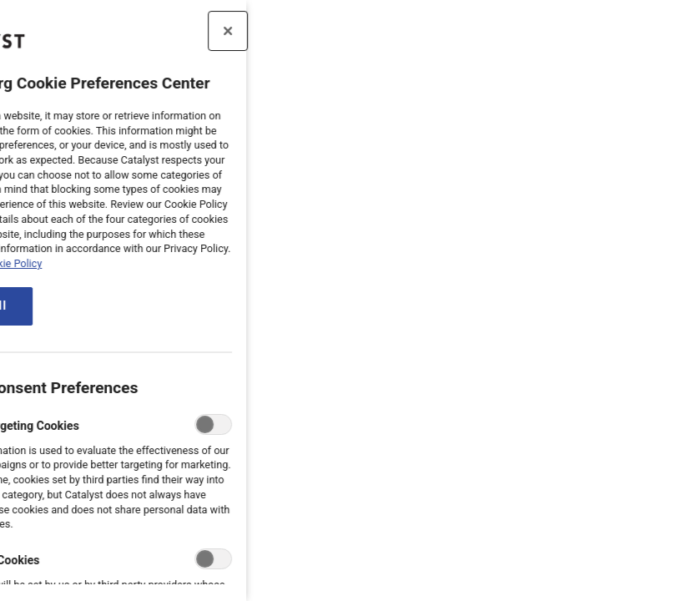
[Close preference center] (172, 31)
